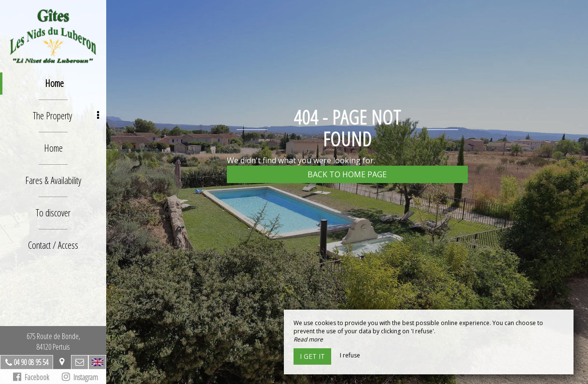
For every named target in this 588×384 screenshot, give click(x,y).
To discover (53, 213)
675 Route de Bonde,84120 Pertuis (53, 341)
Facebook (31, 377)
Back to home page (347, 174)
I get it (312, 356)
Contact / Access (53, 245)
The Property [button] (66, 116)
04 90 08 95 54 (31, 362)
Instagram (80, 377)
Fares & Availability (53, 180)
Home (54, 83)
